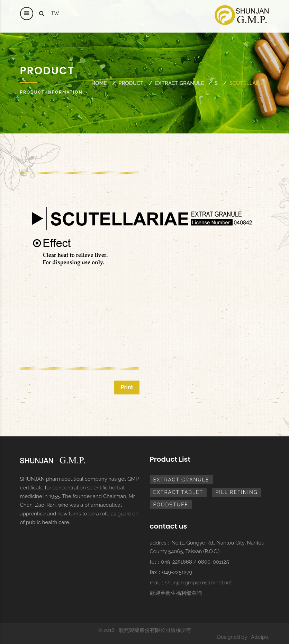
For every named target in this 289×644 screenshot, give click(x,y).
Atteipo (260, 637)
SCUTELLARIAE (249, 83)
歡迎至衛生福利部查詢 (176, 593)
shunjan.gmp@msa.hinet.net (199, 583)
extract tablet (178, 492)
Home (99, 83)
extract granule (180, 83)
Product (131, 83)
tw (55, 13)
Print (127, 387)
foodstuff (171, 505)
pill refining (237, 492)
